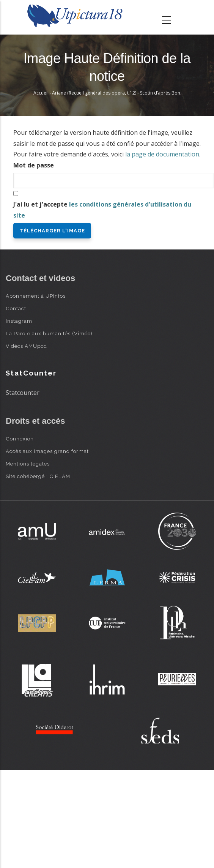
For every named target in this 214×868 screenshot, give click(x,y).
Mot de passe (34, 165)
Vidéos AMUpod (26, 346)
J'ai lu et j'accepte (102, 210)
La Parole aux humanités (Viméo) (49, 333)
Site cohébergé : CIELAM (38, 476)
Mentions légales (28, 464)
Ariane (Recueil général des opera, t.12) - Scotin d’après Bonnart (120, 93)
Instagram (19, 321)
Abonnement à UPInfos (36, 296)
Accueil (41, 93)
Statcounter (23, 393)
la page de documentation (162, 154)
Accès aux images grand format (47, 451)
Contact (16, 308)
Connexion (20, 439)
